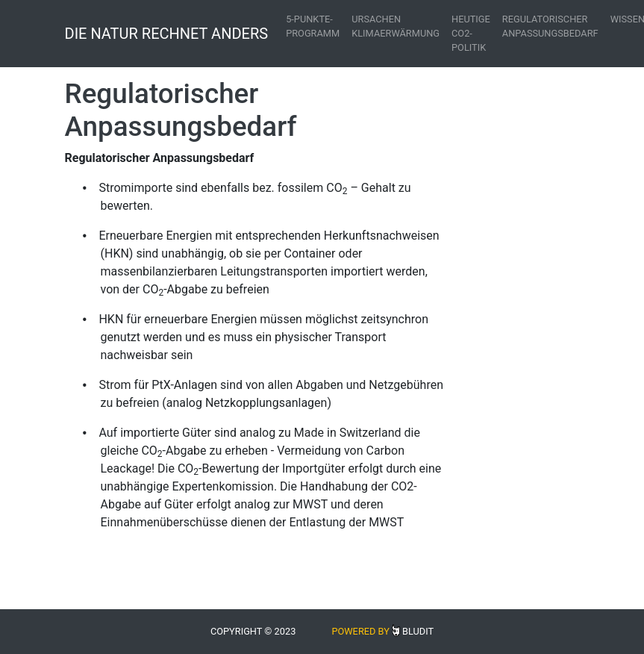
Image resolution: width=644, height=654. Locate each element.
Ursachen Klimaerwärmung (396, 26)
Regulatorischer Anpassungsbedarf (550, 26)
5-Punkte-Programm (313, 26)
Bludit (418, 631)
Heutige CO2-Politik (471, 33)
